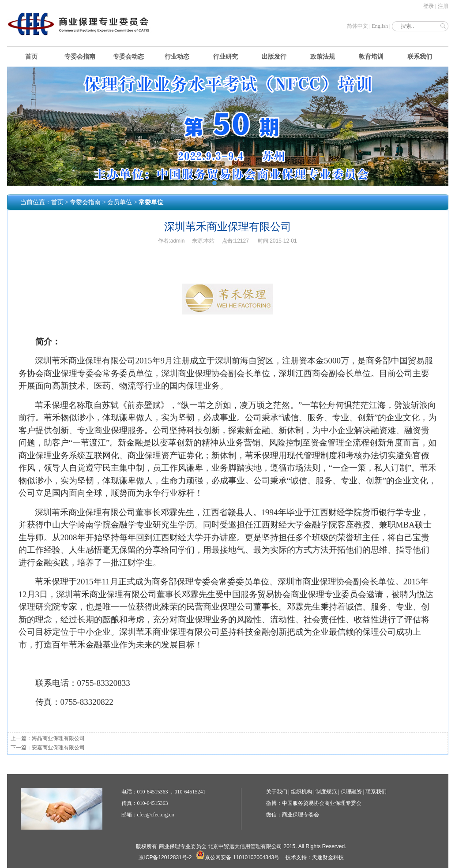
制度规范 (326, 792)
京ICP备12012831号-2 (165, 857)
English (380, 26)
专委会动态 (128, 57)
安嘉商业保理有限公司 (58, 748)
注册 (443, 6)
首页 (31, 57)
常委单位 (151, 202)
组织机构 (301, 792)
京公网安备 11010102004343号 (238, 857)
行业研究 (226, 57)
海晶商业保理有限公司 (58, 738)
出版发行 (274, 57)
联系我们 (420, 57)
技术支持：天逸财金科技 (315, 857)
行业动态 (177, 57)
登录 (429, 6)
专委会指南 (80, 57)
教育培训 (371, 57)
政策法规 (323, 57)
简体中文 (357, 26)
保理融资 (351, 792)
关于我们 (277, 792)
